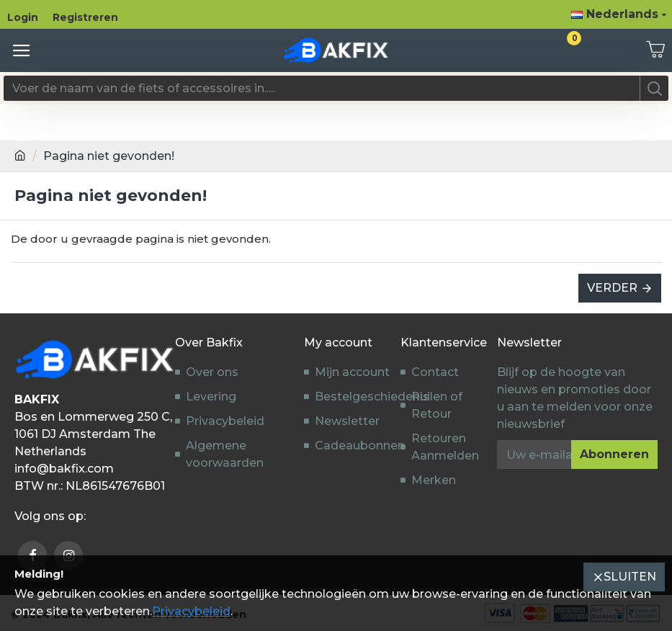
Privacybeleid (191, 611)
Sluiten (630, 577)
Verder (612, 288)
